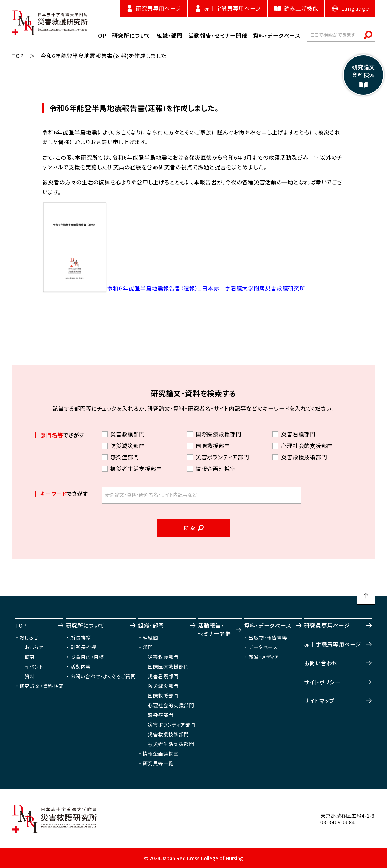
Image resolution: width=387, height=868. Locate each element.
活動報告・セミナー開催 (215, 629)
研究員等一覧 (158, 763)
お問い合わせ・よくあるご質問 (103, 676)
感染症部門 (161, 715)
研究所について (85, 625)
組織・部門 (151, 625)
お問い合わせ (321, 663)
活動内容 (81, 666)
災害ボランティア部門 (172, 724)
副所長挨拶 (83, 647)
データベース (263, 647)
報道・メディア (264, 657)
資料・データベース (268, 625)
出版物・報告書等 (268, 637)
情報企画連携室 (161, 753)
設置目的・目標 (87, 657)
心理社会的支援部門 (171, 705)
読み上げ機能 (296, 8)
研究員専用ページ (327, 625)
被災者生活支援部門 (171, 744)
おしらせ (29, 637)
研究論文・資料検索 (42, 686)
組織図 (150, 637)
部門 (148, 647)
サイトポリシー (322, 682)
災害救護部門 (163, 657)
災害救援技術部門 (168, 734)
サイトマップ (319, 701)
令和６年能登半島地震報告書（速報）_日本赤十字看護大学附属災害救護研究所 (206, 288)
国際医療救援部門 (168, 666)
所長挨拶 (81, 637)
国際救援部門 (163, 695)
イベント (34, 666)
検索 (190, 528)
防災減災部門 (163, 686)
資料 (30, 676)
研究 (30, 657)
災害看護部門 (163, 676)
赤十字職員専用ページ (333, 644)
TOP (18, 56)
